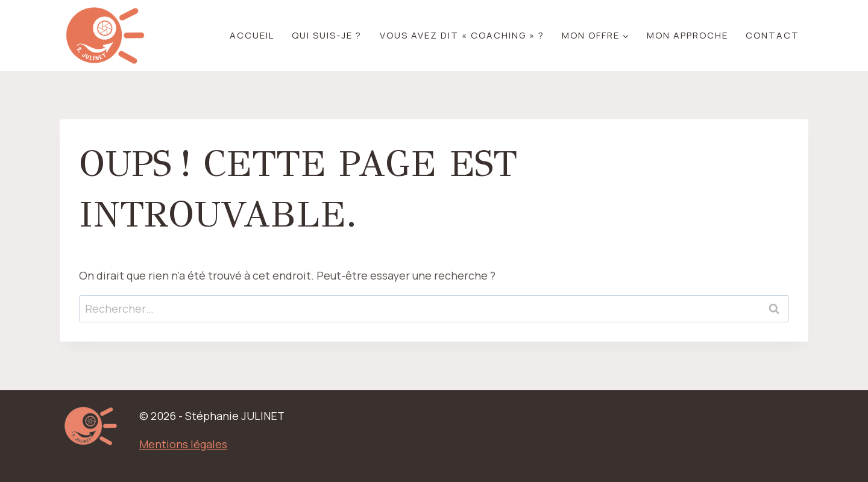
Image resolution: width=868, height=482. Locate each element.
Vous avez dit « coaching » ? (462, 35)
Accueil (252, 35)
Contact (772, 35)
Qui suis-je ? (327, 35)
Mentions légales (183, 444)
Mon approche (687, 35)
